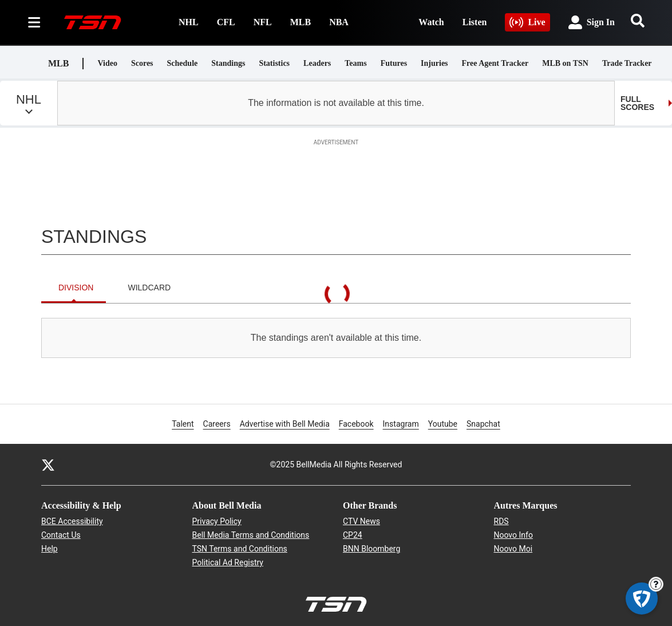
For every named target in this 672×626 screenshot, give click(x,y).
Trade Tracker (627, 63)
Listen (475, 22)
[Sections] (34, 22)
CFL (226, 22)
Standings (228, 63)
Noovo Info (513, 535)
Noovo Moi (513, 549)
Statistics (274, 63)
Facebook (356, 423)
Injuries (434, 63)
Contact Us (61, 535)
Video (107, 63)
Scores (142, 63)
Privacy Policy (217, 521)
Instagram (401, 423)
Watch (431, 22)
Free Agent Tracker (495, 63)
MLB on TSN (565, 63)
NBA (339, 22)
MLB (301, 22)
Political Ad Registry (228, 562)
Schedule (183, 63)
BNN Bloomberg (371, 549)
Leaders (317, 63)
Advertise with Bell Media (285, 423)
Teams (355, 63)
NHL (189, 22)
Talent (183, 424)
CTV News (361, 521)
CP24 (353, 535)
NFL (263, 22)
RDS (501, 521)
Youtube (443, 423)
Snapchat (483, 423)
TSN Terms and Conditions (240, 549)
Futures (394, 63)
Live (527, 22)
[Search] (638, 21)
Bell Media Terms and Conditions (251, 535)
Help (50, 549)
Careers (217, 423)
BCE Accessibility (72, 521)
